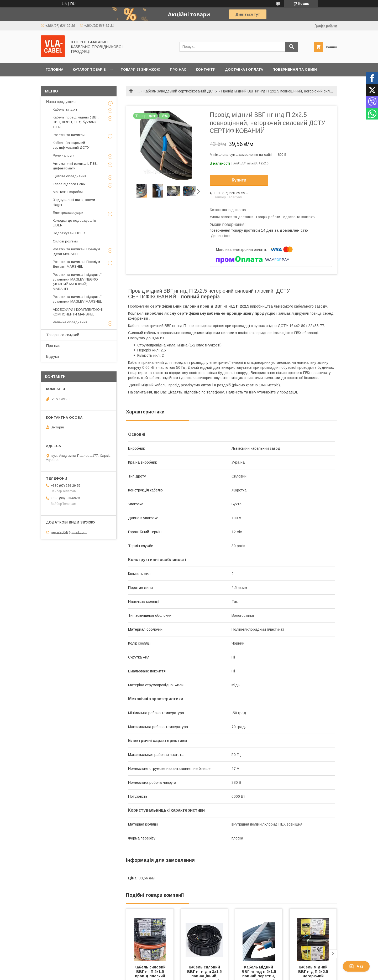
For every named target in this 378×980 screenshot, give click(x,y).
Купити (239, 180)
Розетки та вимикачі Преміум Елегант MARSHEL (76, 264)
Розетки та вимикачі (69, 135)
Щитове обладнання (69, 176)
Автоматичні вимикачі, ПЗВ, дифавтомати (75, 166)
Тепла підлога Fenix (69, 184)
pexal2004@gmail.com (69, 532)
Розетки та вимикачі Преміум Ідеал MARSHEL (76, 252)
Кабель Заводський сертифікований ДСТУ (181, 91)
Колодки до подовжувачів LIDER (74, 223)
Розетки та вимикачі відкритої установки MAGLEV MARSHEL (77, 299)
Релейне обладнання (70, 322)
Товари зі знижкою (140, 69)
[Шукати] (292, 47)
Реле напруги (64, 155)
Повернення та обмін (295, 69)
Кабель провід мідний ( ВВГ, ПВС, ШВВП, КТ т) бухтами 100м (76, 122)
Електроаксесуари (68, 213)
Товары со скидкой (63, 335)
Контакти (206, 69)
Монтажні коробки (68, 192)
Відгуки (52, 356)
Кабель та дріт (65, 109)
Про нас (178, 69)
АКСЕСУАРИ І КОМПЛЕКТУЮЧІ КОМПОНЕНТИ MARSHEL (78, 312)
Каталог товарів (89, 69)
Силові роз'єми (65, 241)
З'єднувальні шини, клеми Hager (74, 202)
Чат (356, 966)
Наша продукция (61, 102)
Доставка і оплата (244, 69)
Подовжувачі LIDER (69, 233)
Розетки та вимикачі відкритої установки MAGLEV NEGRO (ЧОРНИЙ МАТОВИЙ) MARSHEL (77, 282)
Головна (54, 69)
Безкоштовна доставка (228, 210)
